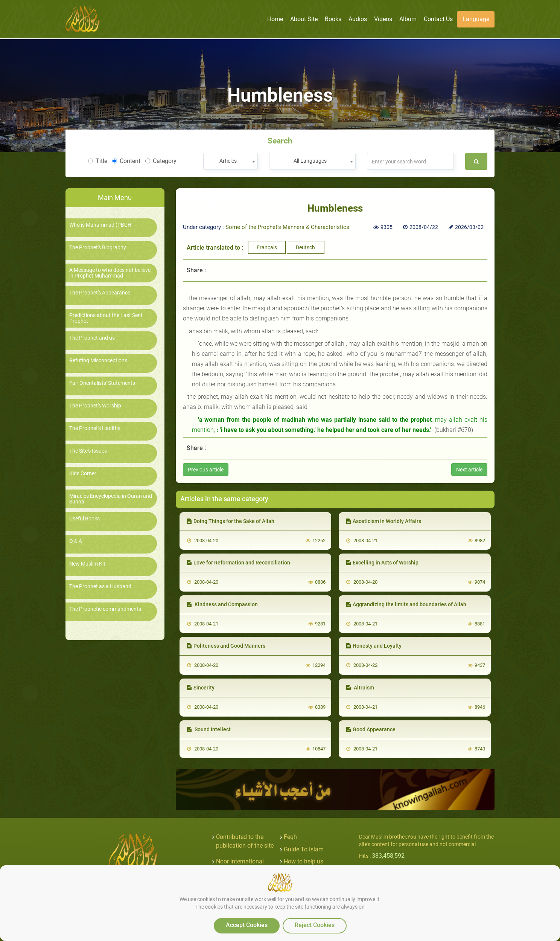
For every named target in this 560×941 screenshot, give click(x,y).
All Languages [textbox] (310, 161)
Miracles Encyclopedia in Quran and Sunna (111, 499)
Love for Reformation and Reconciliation (239, 563)
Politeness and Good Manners (226, 646)
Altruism (360, 688)
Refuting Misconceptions (98, 361)
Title (98, 161)
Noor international (240, 861)
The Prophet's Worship (95, 406)
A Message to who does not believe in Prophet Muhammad (110, 273)
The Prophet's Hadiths (95, 428)
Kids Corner (83, 474)
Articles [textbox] (228, 161)
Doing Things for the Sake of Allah (231, 521)
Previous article (206, 470)
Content (126, 161)
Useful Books (84, 519)
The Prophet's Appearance (100, 293)
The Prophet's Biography (98, 248)
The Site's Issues (88, 451)
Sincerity (201, 688)
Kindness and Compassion (222, 604)
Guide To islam (304, 849)
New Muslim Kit (87, 564)
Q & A (76, 541)
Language (476, 19)
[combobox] (231, 161)
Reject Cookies (315, 925)
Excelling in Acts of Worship (382, 563)
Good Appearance (371, 729)
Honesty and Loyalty (374, 646)
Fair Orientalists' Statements (102, 383)
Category (161, 161)
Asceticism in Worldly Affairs (384, 521)
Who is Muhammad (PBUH (100, 225)
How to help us (304, 861)
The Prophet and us (92, 338)
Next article (469, 470)
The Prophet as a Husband (100, 586)
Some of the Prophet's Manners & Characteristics (287, 227)
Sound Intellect (209, 729)
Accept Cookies (247, 925)
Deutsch (305, 247)
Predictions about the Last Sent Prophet (106, 318)
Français (267, 247)
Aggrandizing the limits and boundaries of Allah (406, 604)
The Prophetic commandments (105, 609)
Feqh (290, 837)
